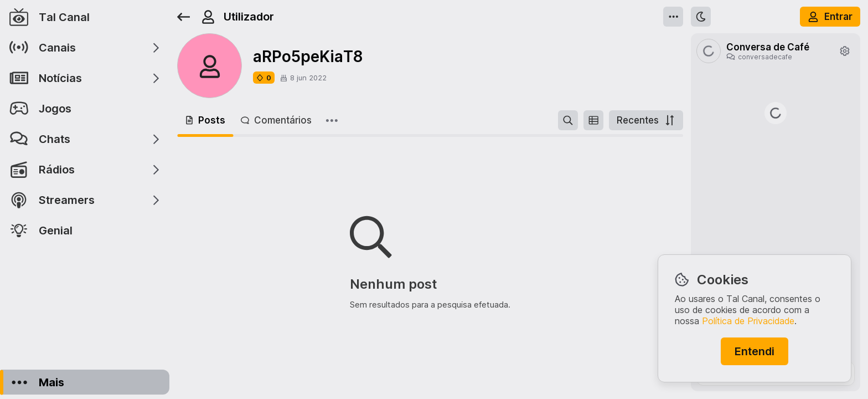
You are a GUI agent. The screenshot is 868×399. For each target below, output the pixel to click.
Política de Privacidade (748, 321)
